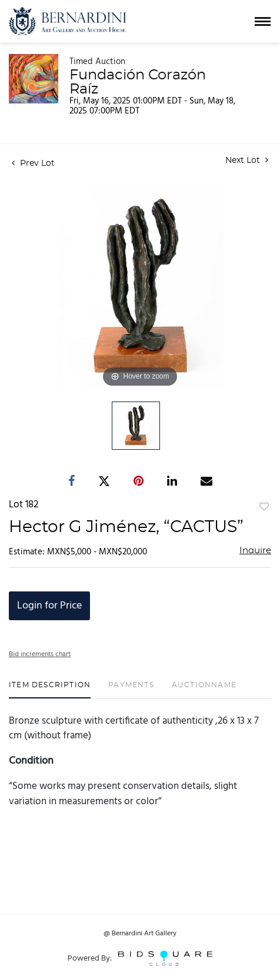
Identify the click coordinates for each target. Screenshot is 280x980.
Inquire (255, 551)
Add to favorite (264, 507)
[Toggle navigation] (263, 21)
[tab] (50, 689)
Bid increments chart (40, 654)
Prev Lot (33, 163)
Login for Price (49, 606)
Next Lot (247, 160)
